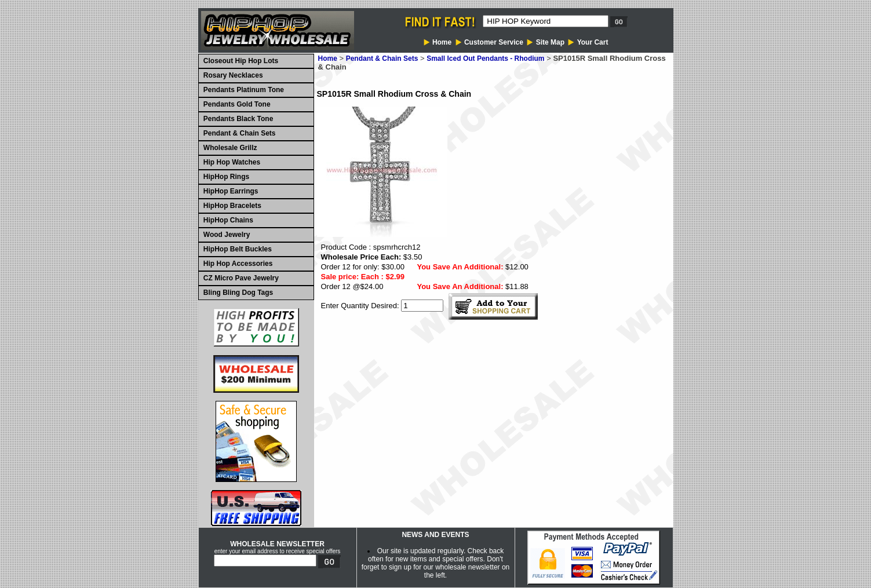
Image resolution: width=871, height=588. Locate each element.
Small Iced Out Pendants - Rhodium (485, 59)
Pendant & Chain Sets (382, 59)
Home (328, 59)
